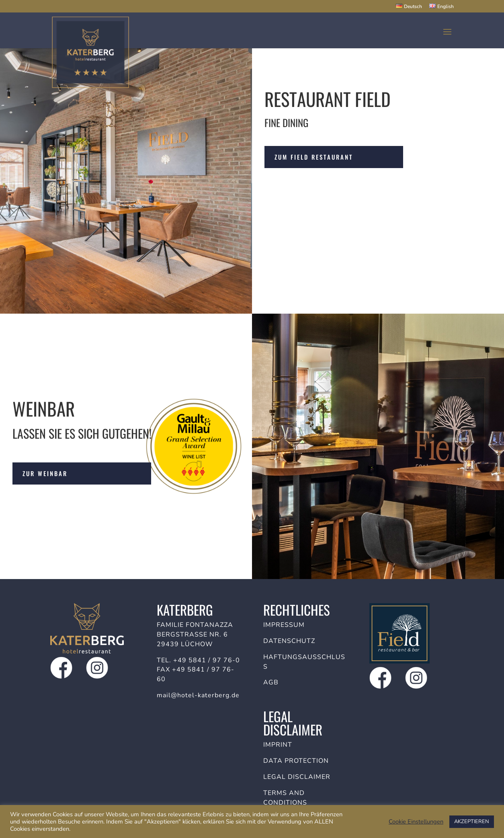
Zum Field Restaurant (314, 157)
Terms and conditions (285, 798)
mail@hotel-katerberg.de (198, 695)
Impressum (284, 625)
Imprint (278, 745)
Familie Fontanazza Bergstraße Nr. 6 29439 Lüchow (195, 635)
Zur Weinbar (45, 473)
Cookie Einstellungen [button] (416, 822)
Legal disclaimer (297, 777)
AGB (271, 682)
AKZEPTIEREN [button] (472, 822)
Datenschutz (289, 641)
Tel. (165, 660)
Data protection (296, 761)
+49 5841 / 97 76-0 (207, 660)
